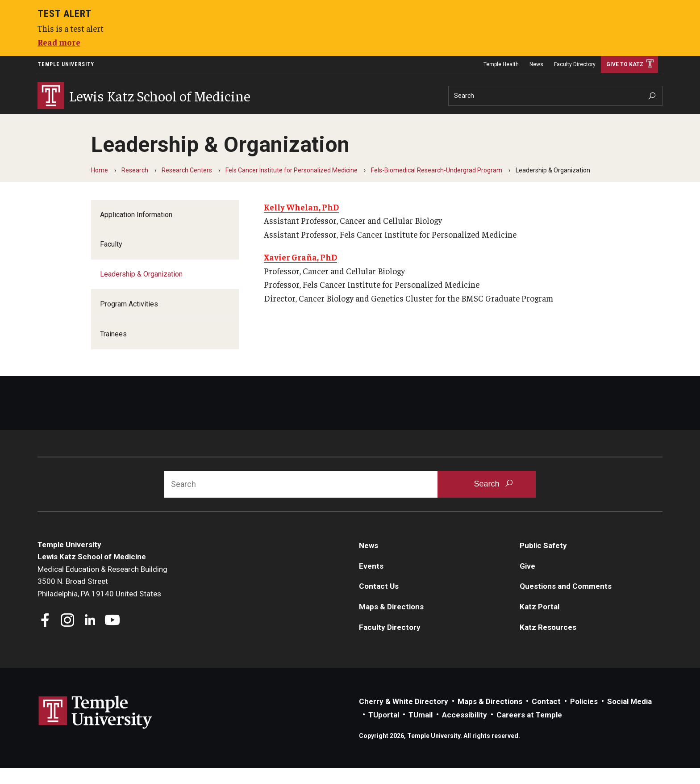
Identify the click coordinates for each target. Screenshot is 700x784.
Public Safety (543, 562)
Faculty (111, 260)
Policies (584, 717)
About (52, 121)
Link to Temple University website (96, 729)
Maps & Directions (391, 623)
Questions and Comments (566, 602)
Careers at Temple (529, 731)
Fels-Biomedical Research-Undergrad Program (437, 186)
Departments (423, 121)
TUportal (384, 731)
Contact (546, 717)
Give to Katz (625, 64)
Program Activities (129, 320)
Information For (362, 121)
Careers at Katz (291, 121)
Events (371, 582)
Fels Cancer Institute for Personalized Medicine (292, 186)
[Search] (555, 96)
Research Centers (187, 186)
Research (150, 121)
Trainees (113, 350)
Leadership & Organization (141, 290)
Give (527, 582)
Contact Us (379, 602)
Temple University (66, 64)
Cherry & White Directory (404, 717)
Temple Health (501, 64)
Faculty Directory (575, 64)
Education (99, 121)
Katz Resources (548, 643)
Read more (59, 42)
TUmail (421, 731)
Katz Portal (540, 623)
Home (100, 186)
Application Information (136, 231)
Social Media (629, 717)
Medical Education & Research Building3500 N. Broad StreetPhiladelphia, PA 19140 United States (102, 597)
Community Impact (216, 121)
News (536, 64)
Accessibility (465, 731)
